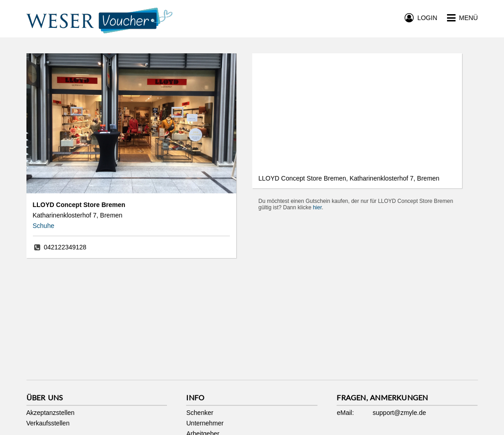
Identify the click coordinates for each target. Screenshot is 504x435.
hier (317, 207)
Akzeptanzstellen (51, 413)
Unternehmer (205, 423)
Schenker (200, 413)
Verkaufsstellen (48, 423)
